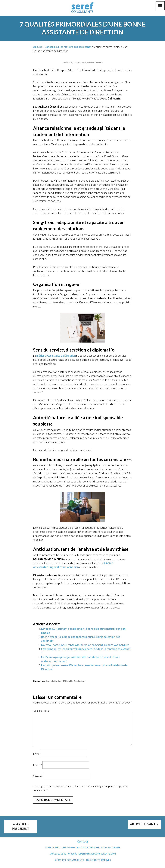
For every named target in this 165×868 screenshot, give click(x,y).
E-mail (38, 765)
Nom (37, 754)
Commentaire (42, 711)
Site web (38, 776)
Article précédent (21, 826)
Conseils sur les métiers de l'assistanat (65, 681)
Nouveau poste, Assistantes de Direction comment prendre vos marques (85, 645)
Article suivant (144, 824)
